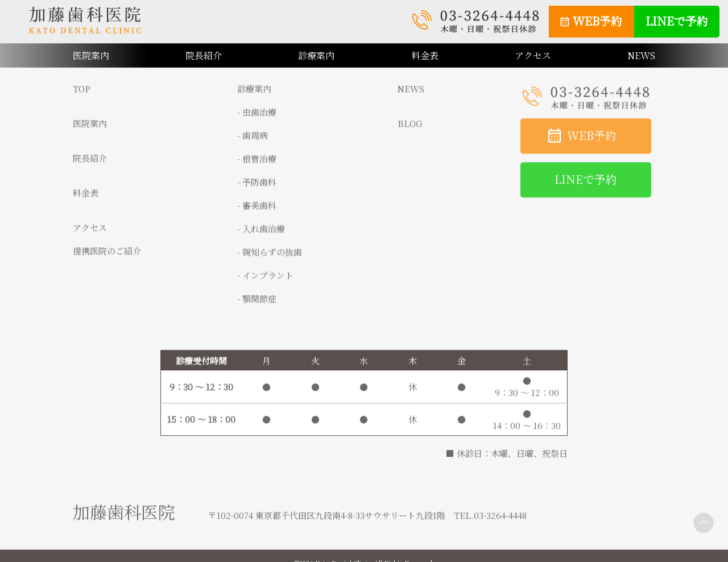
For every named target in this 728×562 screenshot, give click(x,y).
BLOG (410, 129)
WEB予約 (597, 21)
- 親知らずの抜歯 (270, 257)
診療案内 (316, 55)
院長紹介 (204, 55)
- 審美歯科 (257, 211)
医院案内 (90, 129)
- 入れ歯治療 (261, 234)
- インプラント (265, 281)
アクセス (533, 55)
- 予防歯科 (257, 187)
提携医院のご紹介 (107, 256)
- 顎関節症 (257, 304)
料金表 (425, 55)
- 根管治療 (257, 164)
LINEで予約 (677, 21)
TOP (82, 94)
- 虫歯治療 (257, 117)
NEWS (641, 55)
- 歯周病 (253, 141)
